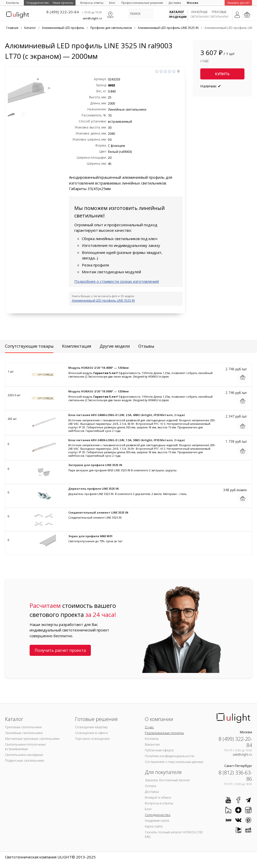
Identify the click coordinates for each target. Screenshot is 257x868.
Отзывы (146, 346)
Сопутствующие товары (29, 346)
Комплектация (77, 346)
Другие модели (115, 346)
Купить (222, 74)
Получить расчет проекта (60, 650)
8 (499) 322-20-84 (63, 12)
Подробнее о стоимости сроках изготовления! (117, 281)
